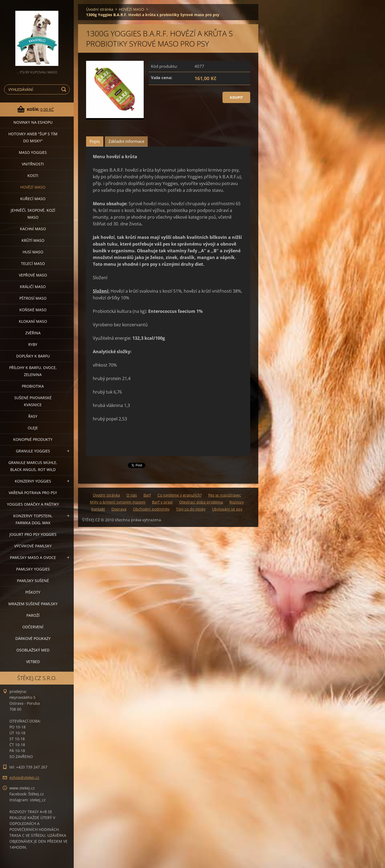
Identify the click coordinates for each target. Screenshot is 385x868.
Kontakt (98, 509)
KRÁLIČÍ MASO (33, 287)
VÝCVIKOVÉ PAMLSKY (33, 546)
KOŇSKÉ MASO (33, 310)
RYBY (33, 344)
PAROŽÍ (33, 615)
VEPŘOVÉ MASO (33, 275)
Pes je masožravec (225, 495)
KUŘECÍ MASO (33, 199)
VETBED (33, 662)
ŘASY (33, 416)
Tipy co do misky (191, 509)
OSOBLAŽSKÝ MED (33, 650)
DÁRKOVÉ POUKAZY (33, 638)
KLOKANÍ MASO (33, 321)
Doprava (119, 509)
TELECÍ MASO (33, 263)
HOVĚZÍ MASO (33, 187)
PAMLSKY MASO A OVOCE (33, 557)
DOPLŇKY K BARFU (33, 356)
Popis (95, 141)
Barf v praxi (162, 502)
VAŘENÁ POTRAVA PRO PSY (33, 493)
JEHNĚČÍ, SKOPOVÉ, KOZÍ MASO (33, 214)
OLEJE (33, 428)
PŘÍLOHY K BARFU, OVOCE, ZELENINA (33, 371)
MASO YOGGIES (33, 152)
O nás (132, 495)
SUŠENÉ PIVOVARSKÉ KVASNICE (33, 401)
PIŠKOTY (33, 592)
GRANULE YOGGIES (33, 451)
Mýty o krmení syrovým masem (118, 502)
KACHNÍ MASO (33, 229)
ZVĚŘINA (33, 333)
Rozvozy (237, 502)
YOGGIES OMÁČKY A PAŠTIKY (33, 504)
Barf (147, 495)
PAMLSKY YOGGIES (33, 569)
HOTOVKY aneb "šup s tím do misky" (33, 137)
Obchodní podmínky (151, 509)
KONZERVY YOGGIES (33, 481)
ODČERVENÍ (33, 627)
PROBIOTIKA (33, 386)
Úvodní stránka (100, 9)
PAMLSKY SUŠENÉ (33, 581)
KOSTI (33, 176)
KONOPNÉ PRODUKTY (33, 439)
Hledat (65, 89)
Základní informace (126, 141)
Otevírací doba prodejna (201, 502)
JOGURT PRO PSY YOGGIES (33, 534)
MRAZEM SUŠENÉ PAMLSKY (33, 604)
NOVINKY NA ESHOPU (33, 122)
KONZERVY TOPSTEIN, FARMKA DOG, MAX (33, 519)
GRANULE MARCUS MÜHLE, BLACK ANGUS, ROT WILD (33, 466)
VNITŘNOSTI (33, 164)
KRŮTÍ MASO (33, 240)
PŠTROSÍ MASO (33, 298)
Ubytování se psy (227, 509)
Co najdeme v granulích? (180, 495)
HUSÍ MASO (33, 252)
